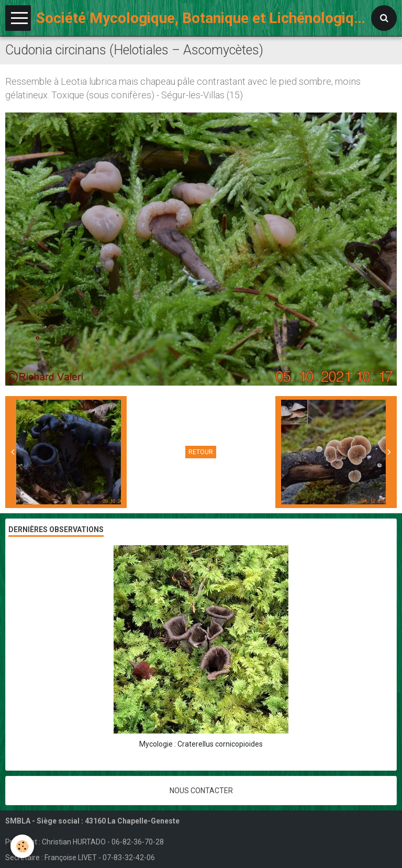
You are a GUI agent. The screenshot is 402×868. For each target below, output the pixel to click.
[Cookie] (22, 846)
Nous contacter (201, 791)
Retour (201, 452)
